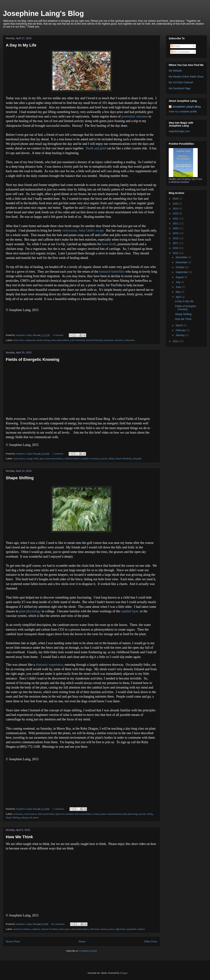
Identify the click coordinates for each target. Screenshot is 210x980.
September (182, 272)
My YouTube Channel (181, 82)
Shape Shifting (20, 478)
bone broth (109, 244)
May (178, 292)
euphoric (36, 929)
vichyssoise (129, 340)
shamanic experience (49, 665)
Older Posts (151, 941)
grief (42, 458)
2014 (176, 341)
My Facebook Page (180, 88)
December (182, 257)
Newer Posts (13, 941)
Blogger (124, 973)
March (179, 325)
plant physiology (30, 611)
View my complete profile (183, 112)
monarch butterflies (112, 272)
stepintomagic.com (179, 131)
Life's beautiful (78, 340)
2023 (176, 213)
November (182, 262)
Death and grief (96, 148)
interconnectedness (60, 340)
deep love (60, 814)
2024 (176, 209)
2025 (176, 204)
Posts (176, 46)
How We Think (19, 837)
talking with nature (30, 818)
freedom (69, 814)
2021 (176, 223)
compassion (30, 340)
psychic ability (107, 458)
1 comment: (58, 335)
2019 (176, 233)
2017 (176, 243)
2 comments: (59, 809)
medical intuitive (73, 458)
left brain (95, 929)
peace (112, 929)
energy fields (32, 458)
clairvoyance (19, 458)
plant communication (111, 814)
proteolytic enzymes (135, 116)
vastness (141, 929)
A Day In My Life (21, 45)
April (178, 297)
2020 (176, 228)
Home (82, 941)
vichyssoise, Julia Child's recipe (83, 230)
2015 (176, 253)
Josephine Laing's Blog (43, 13)
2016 (176, 248)
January (180, 335)
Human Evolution (50, 929)
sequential (131, 929)
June (179, 287)
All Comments (180, 52)
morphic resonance (91, 458)
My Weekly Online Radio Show (186, 77)
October (180, 267)
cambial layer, (130, 611)
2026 (176, 199)
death (39, 340)
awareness (18, 814)
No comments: (58, 924)
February (181, 330)
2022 (176, 219)
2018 (176, 238)
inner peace (65, 929)
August (180, 277)
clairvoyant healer (46, 814)
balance (27, 929)
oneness (104, 929)
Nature (97, 814)
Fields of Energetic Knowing (33, 359)
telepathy (137, 458)
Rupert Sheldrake (124, 458)
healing (47, 340)
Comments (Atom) (88, 951)
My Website (175, 71)
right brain (120, 929)
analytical (18, 929)
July (178, 282)
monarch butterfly (94, 340)
